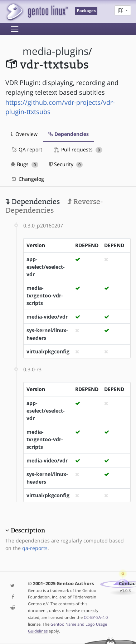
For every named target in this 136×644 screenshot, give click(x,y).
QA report (26, 149)
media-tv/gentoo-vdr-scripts (45, 295)
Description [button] (28, 530)
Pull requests (78, 149)
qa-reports (35, 548)
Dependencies (69, 134)
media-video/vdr (47, 317)
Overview (24, 134)
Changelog (27, 179)
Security (66, 164)
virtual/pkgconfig (48, 351)
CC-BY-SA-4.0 (96, 617)
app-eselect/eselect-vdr (46, 267)
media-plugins (55, 51)
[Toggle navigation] (15, 29)
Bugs (25, 164)
